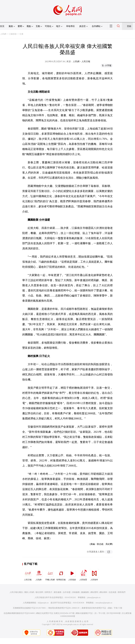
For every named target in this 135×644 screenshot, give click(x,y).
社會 (21, 34)
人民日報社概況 (16, 592)
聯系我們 (122, 592)
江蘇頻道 (13, 34)
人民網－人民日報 (82, 61)
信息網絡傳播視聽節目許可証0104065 (19, 613)
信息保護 (112, 592)
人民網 (3, 34)
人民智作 (94, 575)
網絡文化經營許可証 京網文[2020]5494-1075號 (55, 613)
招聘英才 (48, 592)
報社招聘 (39, 592)
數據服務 (85, 592)
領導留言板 (61, 575)
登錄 (129, 26)
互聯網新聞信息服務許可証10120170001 (29, 608)
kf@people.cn (43, 603)
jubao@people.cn (94, 597)
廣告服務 (58, 592)
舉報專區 (70, 26)
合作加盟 (67, 592)
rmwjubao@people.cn (104, 603)
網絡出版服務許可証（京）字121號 (90, 613)
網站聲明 (94, 592)
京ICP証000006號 (114, 613)
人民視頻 (72, 575)
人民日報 (28, 575)
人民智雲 (83, 575)
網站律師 (103, 592)
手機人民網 (50, 575)
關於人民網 (29, 592)
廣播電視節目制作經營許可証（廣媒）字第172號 (102, 608)
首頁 (2, 26)
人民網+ (39, 575)
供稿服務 (76, 592)
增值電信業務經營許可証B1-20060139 (64, 608)
